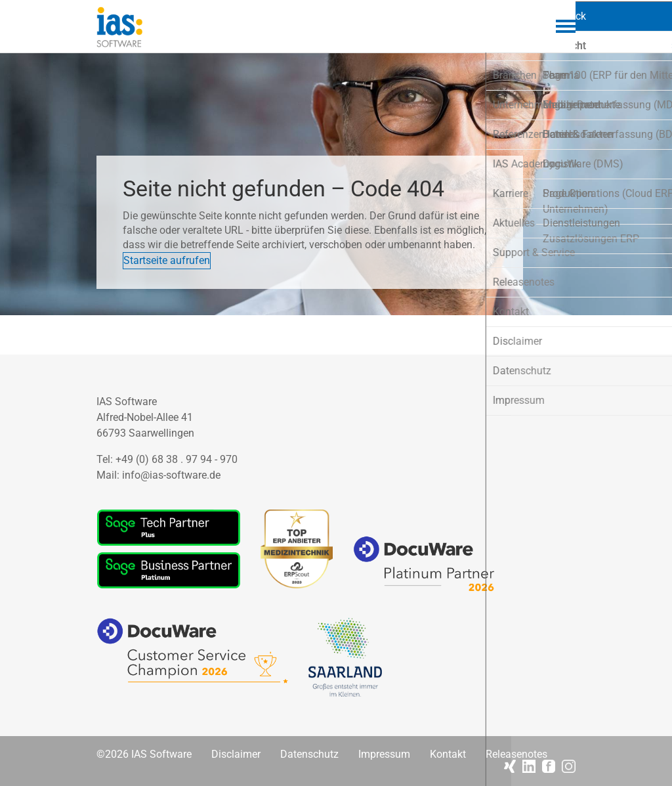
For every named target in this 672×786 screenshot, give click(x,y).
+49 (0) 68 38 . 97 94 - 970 (177, 459)
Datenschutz (309, 754)
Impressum (384, 754)
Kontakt (448, 754)
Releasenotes (516, 754)
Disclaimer (236, 754)
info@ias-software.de (171, 475)
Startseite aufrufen (186, 254)
